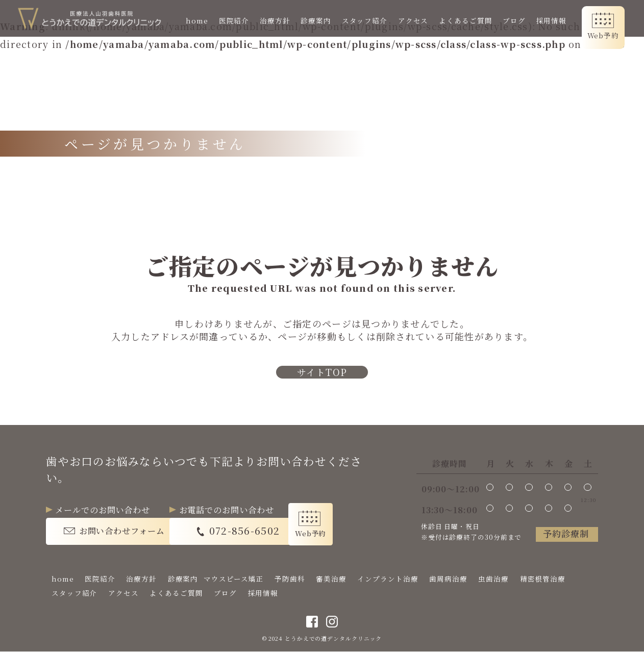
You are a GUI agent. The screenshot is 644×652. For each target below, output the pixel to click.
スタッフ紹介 (365, 20)
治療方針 (276, 20)
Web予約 (604, 35)
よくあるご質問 (466, 20)
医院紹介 (235, 20)
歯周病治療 (448, 579)
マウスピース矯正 (233, 579)
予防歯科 (290, 579)
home (198, 20)
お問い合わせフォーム (122, 531)
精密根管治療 (543, 579)
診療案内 (317, 20)
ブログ (515, 20)
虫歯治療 (493, 579)
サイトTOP (322, 372)
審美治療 (331, 579)
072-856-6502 (264, 531)
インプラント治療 (388, 579)
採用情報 (552, 20)
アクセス (414, 20)
